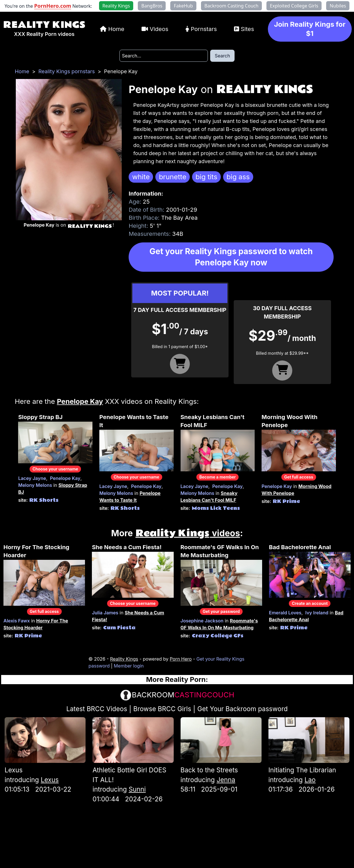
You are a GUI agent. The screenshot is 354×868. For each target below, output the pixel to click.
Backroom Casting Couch (231, 6)
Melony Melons (35, 485)
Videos (159, 29)
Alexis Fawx (17, 621)
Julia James (105, 613)
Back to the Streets (209, 770)
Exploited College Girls (294, 6)
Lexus (14, 770)
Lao (310, 780)
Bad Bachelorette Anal (300, 547)
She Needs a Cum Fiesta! (127, 547)
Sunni (137, 789)
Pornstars (204, 29)
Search (222, 56)
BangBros (152, 6)
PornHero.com (53, 6)
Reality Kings (44, 25)
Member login (129, 666)
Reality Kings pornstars (67, 71)
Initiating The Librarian (302, 770)
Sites (247, 29)
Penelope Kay (65, 478)
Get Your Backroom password (242, 709)
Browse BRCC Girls (162, 709)
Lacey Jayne (32, 478)
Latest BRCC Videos (97, 709)
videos (187, 533)
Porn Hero (181, 659)
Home (116, 29)
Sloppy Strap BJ (40, 417)
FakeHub (183, 6)
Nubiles (338, 6)
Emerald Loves (285, 613)
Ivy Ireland (317, 613)
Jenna (226, 780)
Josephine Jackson (202, 621)
